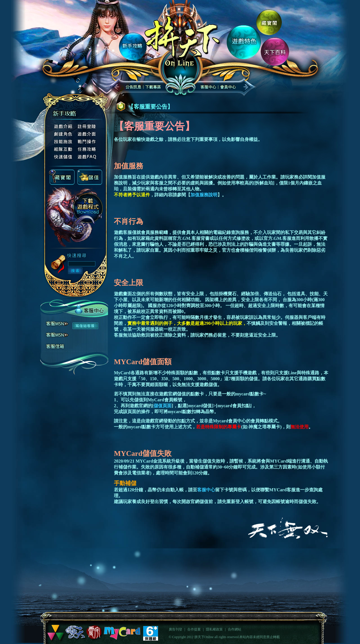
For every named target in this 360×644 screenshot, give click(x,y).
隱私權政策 (214, 629)
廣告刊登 (175, 629)
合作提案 (194, 629)
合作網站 (235, 629)
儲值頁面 (163, 406)
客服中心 (206, 490)
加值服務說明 (204, 195)
